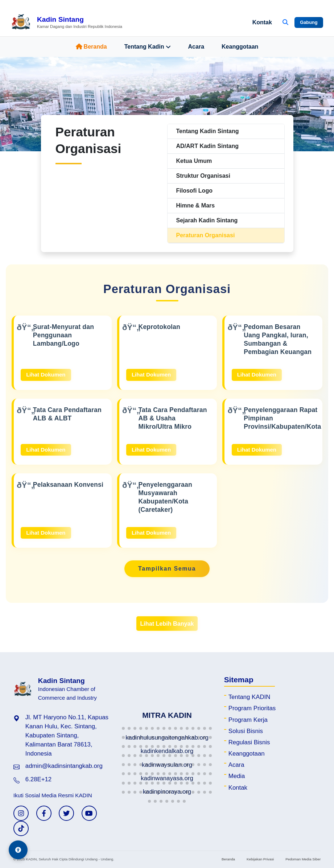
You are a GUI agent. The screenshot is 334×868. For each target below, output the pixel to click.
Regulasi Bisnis (249, 742)
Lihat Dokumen (46, 375)
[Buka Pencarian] (285, 22)
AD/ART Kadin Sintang (207, 146)
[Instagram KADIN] (21, 813)
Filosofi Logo (194, 191)
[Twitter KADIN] (66, 813)
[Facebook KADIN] (44, 813)
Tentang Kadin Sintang (208, 131)
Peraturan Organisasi (206, 235)
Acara (196, 47)
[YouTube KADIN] (89, 813)
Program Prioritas (252, 708)
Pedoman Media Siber (303, 859)
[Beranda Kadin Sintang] (67, 22)
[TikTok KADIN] (21, 828)
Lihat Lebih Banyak (167, 624)
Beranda (91, 47)
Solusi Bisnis (246, 731)
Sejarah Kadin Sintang (207, 220)
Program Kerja (248, 720)
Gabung (309, 22)
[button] (123, 728)
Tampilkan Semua (167, 569)
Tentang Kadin (148, 47)
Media (237, 776)
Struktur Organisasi (203, 176)
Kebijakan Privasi (260, 859)
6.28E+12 (38, 779)
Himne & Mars (196, 205)
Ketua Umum (194, 161)
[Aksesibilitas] (18, 850)
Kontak (262, 22)
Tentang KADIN (250, 697)
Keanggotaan (240, 47)
